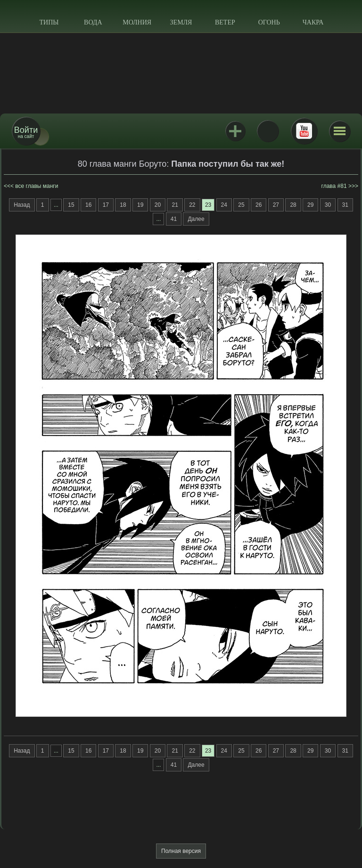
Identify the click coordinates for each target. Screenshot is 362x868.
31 (345, 205)
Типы (49, 22)
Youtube (304, 131)
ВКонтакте (268, 131)
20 (158, 205)
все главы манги (37, 186)
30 (328, 205)
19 (140, 205)
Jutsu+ (235, 131)
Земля (181, 22)
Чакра (313, 22)
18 (123, 205)
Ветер (225, 22)
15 (71, 205)
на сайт (26, 132)
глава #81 (334, 186)
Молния (137, 22)
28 (293, 205)
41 (174, 219)
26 (259, 205)
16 (88, 205)
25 (241, 205)
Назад (22, 205)
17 (106, 205)
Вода (93, 22)
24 (224, 205)
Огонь (269, 22)
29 (310, 205)
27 (276, 205)
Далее (196, 219)
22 (192, 205)
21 (175, 205)
